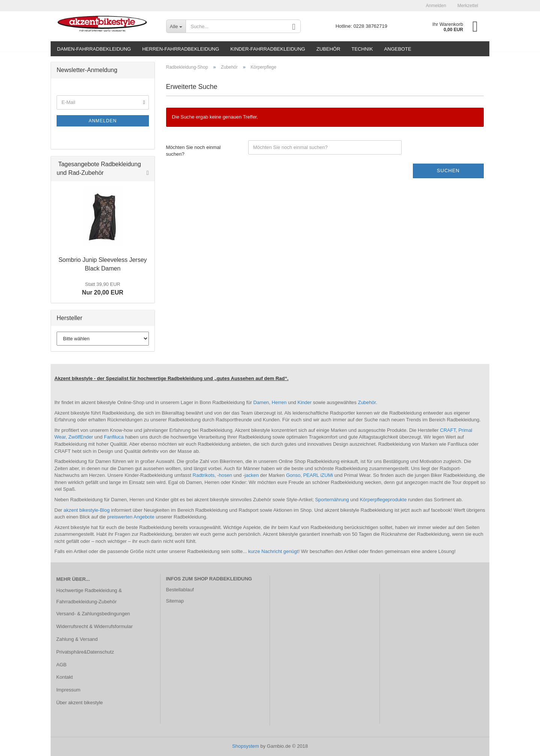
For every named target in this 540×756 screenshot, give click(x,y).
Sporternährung (333, 500)
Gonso (293, 475)
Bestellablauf (180, 590)
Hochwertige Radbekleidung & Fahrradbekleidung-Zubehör (89, 596)
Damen (261, 402)
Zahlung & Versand (77, 639)
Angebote (397, 49)
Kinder (305, 402)
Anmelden (436, 6)
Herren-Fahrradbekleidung (181, 49)
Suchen (448, 171)
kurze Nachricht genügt (273, 551)
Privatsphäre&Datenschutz (85, 652)
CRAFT (448, 430)
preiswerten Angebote (131, 517)
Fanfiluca (114, 437)
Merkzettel (468, 6)
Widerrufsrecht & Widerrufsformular (94, 626)
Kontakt (64, 677)
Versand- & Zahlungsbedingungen (93, 614)
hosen (226, 475)
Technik (362, 49)
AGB (61, 665)
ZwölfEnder (81, 437)
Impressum (68, 690)
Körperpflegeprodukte (384, 500)
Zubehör (328, 49)
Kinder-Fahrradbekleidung (268, 49)
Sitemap (175, 601)
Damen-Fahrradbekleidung (94, 49)
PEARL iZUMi (318, 475)
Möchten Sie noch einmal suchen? (193, 151)
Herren (280, 402)
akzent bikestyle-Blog (87, 510)
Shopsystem (246, 746)
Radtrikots (204, 475)
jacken (252, 475)
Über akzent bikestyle (79, 703)
